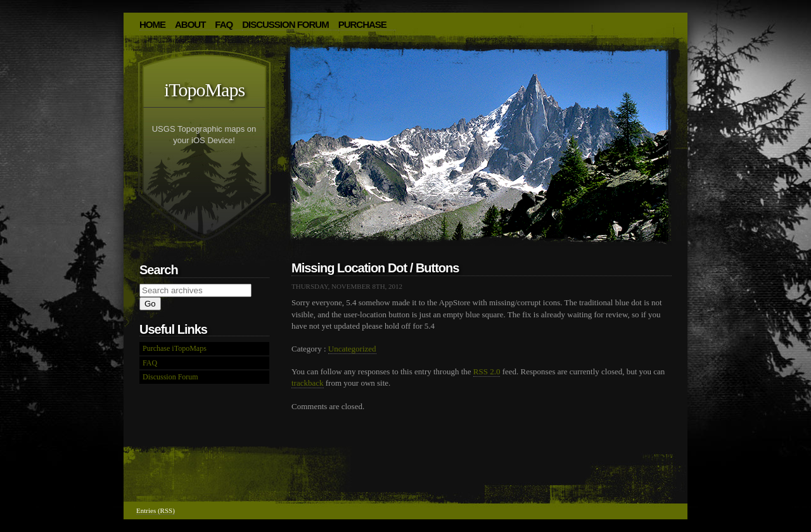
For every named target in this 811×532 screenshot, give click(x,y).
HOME (152, 24)
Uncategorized (352, 349)
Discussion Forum (285, 24)
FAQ (224, 24)
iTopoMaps (204, 90)
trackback (308, 383)
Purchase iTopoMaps (175, 348)
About (190, 24)
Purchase (362, 24)
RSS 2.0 (487, 371)
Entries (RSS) (156, 510)
